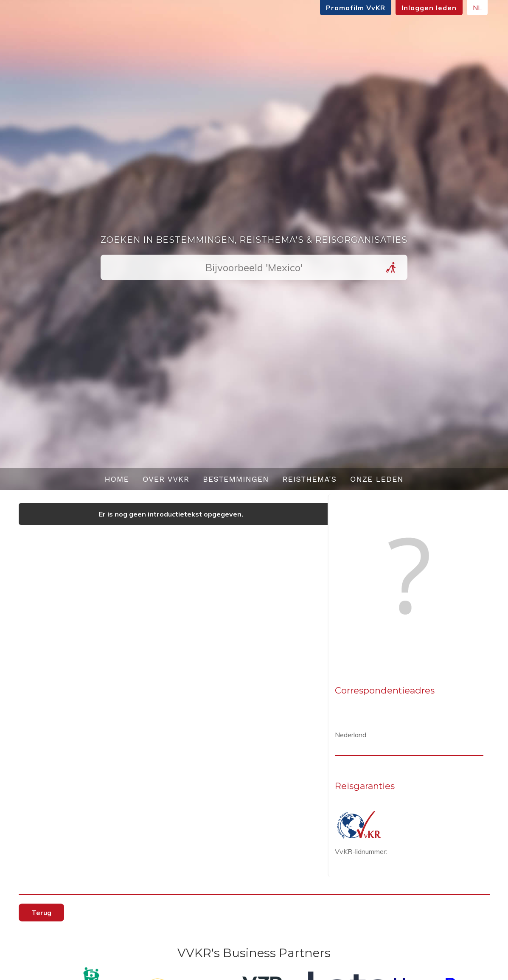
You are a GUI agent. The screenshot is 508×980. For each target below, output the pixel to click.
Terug (41, 913)
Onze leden (377, 479)
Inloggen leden (429, 8)
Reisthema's (310, 479)
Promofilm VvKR (356, 8)
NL (477, 8)
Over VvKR (166, 479)
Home (117, 479)
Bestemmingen (236, 479)
